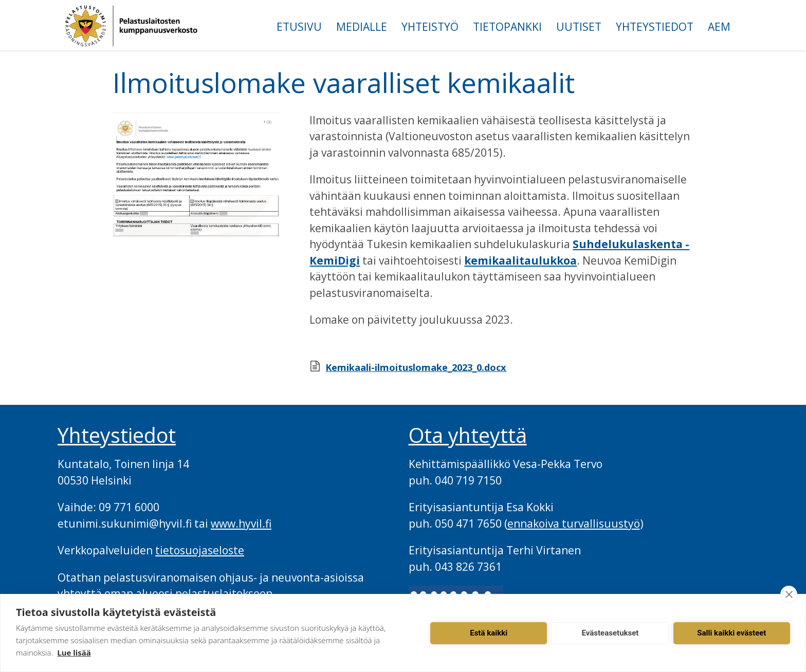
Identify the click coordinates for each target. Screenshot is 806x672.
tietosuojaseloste (200, 550)
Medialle (362, 27)
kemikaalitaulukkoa (520, 260)
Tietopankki (507, 27)
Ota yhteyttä (468, 435)
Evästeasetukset (610, 633)
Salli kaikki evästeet (731, 633)
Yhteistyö (430, 27)
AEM (719, 27)
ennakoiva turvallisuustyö (574, 524)
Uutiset (579, 27)
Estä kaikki (489, 633)
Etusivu (299, 27)
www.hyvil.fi (241, 524)
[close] (789, 594)
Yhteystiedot (655, 27)
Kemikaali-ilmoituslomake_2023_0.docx (416, 367)
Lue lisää (74, 652)
